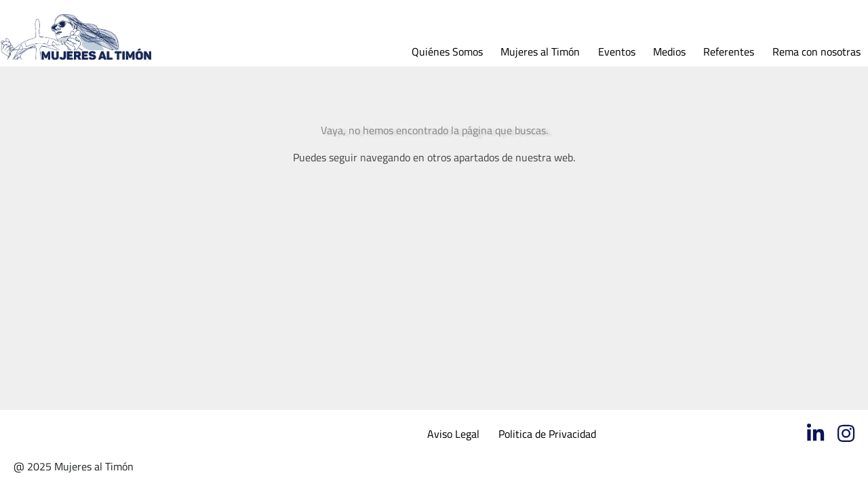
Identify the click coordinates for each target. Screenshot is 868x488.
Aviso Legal (453, 434)
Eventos (617, 52)
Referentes (729, 52)
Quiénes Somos (447, 52)
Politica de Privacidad (547, 434)
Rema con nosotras (816, 52)
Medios (669, 52)
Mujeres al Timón (540, 52)
